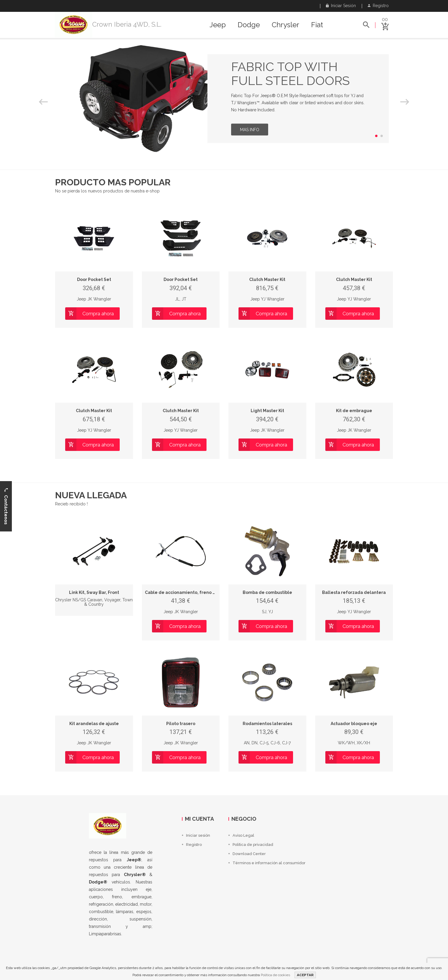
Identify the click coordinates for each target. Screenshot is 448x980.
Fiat (317, 25)
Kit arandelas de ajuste (94, 724)
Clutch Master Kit (267, 279)
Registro (378, 6)
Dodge (249, 25)
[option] (224, 99)
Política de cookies (275, 975)
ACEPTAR (305, 975)
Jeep (218, 25)
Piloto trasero (181, 724)
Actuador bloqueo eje (354, 724)
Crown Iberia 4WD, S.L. (127, 24)
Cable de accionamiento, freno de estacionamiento (200, 592)
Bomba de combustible (267, 592)
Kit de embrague (354, 411)
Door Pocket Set (94, 279)
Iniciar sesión (341, 6)
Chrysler (285, 25)
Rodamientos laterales (267, 724)
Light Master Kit (267, 411)
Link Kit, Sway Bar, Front (94, 592)
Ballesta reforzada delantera (354, 592)
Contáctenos (6, 506)
